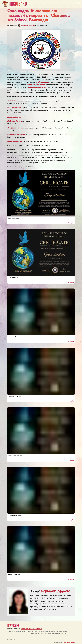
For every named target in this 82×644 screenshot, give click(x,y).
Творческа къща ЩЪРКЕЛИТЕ (31, 629)
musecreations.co (69, 642)
